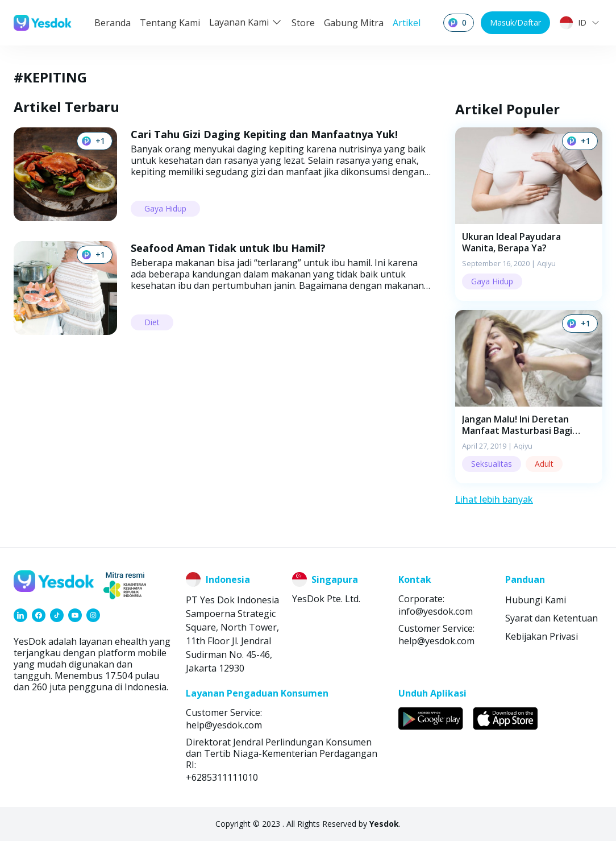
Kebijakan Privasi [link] (542, 636)
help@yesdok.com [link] (436, 641)
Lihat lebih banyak (494, 499)
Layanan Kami (246, 22)
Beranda (113, 23)
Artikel (407, 23)
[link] (20, 615)
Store (303, 23)
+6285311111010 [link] (222, 777)
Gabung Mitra (354, 23)
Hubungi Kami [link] (536, 600)
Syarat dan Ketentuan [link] (552, 618)
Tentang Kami (170, 23)
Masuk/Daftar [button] (515, 22)
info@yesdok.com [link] (436, 611)
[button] (529, 214)
